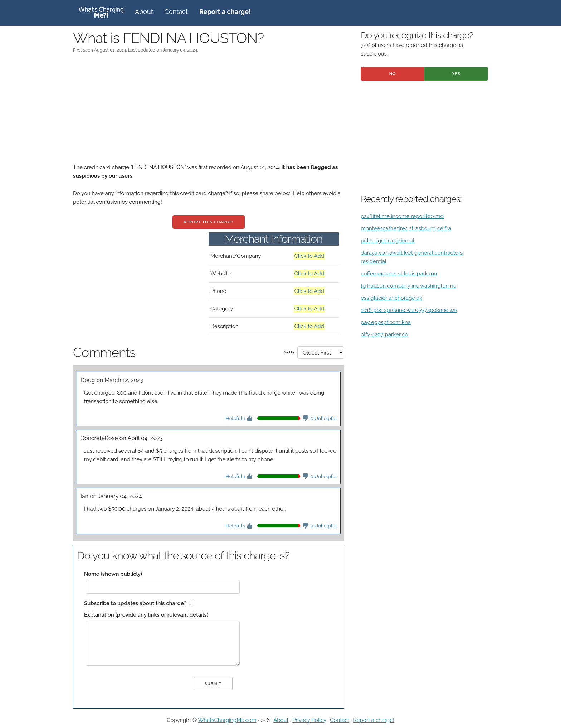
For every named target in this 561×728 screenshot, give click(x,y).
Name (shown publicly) (113, 574)
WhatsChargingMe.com (227, 720)
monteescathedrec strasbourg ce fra (406, 228)
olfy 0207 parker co (384, 334)
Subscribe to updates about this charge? (135, 603)
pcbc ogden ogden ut (388, 241)
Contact (176, 12)
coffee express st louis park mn (399, 274)
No (393, 74)
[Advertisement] (209, 113)
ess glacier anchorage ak (391, 298)
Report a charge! (374, 720)
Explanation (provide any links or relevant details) (146, 615)
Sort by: (290, 352)
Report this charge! (208, 222)
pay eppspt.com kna (386, 322)
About (144, 12)
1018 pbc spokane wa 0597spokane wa (409, 310)
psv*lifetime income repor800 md (402, 216)
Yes (456, 74)
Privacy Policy (309, 720)
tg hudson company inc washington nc (408, 286)
